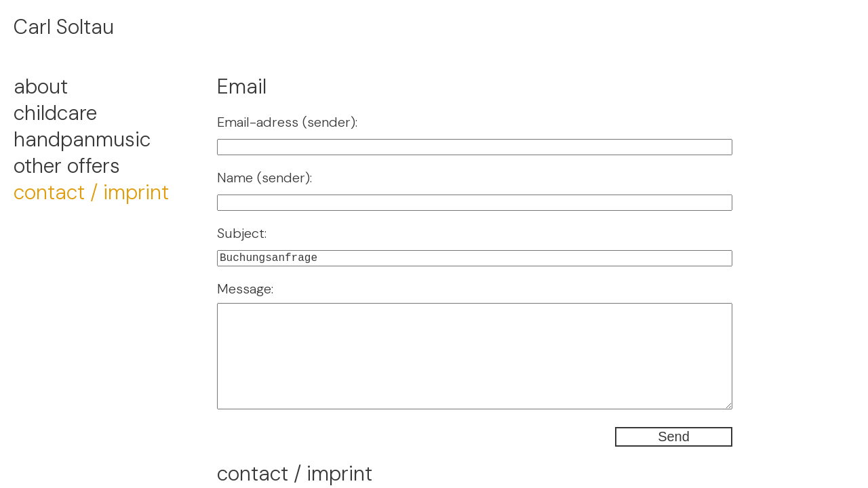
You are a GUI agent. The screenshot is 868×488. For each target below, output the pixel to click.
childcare (55, 113)
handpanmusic (82, 139)
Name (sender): (264, 178)
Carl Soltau (64, 27)
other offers (67, 166)
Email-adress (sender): (287, 122)
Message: (245, 289)
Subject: (242, 233)
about (41, 86)
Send (674, 436)
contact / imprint (91, 192)
